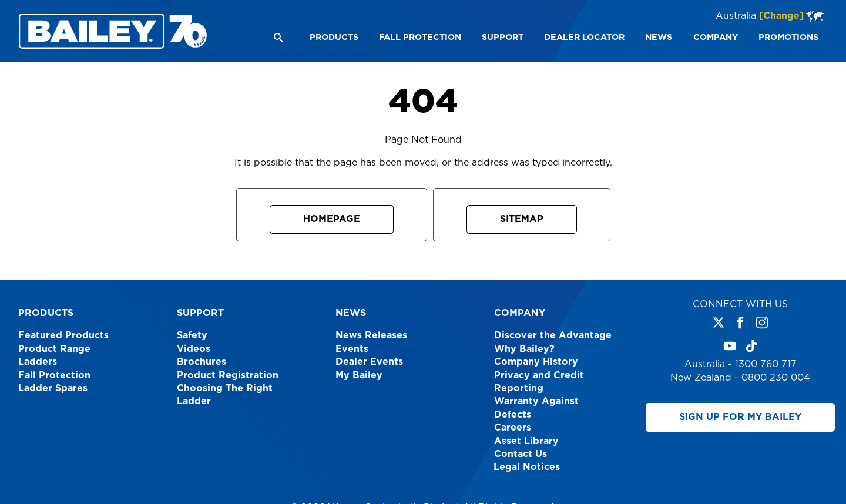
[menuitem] (333, 38)
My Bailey (359, 375)
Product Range (54, 349)
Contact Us (521, 454)
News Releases (371, 335)
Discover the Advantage (553, 335)
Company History (536, 362)
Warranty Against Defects (536, 408)
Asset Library (526, 441)
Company (520, 313)
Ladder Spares (53, 388)
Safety (192, 335)
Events (352, 349)
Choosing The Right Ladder (225, 395)
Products (46, 313)
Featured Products (63, 335)
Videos (194, 349)
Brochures (202, 362)
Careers (513, 428)
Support (200, 313)
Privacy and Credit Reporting (539, 382)
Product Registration (228, 375)
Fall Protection (54, 375)
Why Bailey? (524, 349)
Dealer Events (369, 362)
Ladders (38, 362)
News (351, 313)
